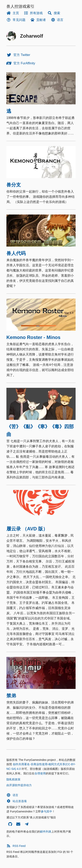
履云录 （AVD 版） (27, 529)
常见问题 (16, 20)
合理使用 (40, 773)
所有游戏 (33, 13)
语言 (57, 20)
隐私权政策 (13, 779)
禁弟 (11, 696)
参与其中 (47, 811)
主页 (13, 13)
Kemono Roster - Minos (33, 337)
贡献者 (38, 20)
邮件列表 (46, 832)
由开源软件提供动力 (19, 785)
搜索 (54, 13)
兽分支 (14, 185)
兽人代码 (16, 253)
